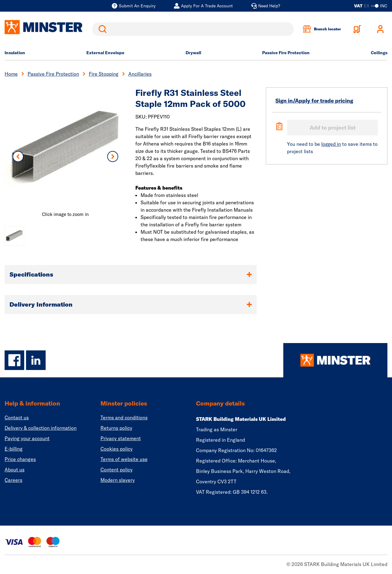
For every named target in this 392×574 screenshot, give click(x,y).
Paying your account (27, 438)
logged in (331, 144)
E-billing (14, 449)
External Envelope (105, 53)
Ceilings (379, 53)
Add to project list (333, 128)
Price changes (20, 459)
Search (101, 29)
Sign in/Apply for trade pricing (314, 101)
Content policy (117, 470)
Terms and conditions (124, 417)
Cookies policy (117, 449)
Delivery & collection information (41, 428)
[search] (193, 29)
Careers (13, 480)
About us (15, 470)
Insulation (15, 53)
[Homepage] (335, 360)
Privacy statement (121, 438)
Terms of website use (124, 459)
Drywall (193, 53)
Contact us (17, 417)
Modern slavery (118, 480)
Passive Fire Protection (286, 53)
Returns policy (116, 428)
